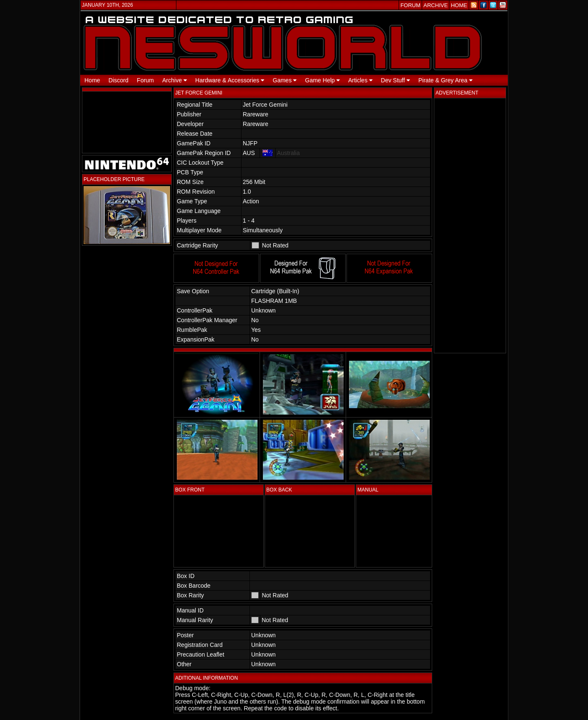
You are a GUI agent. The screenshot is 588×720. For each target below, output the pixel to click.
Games (285, 80)
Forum (145, 80)
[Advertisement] (470, 226)
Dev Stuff (395, 80)
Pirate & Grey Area (445, 80)
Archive (175, 80)
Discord (118, 80)
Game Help (322, 80)
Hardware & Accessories (230, 80)
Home (92, 80)
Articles (360, 80)
